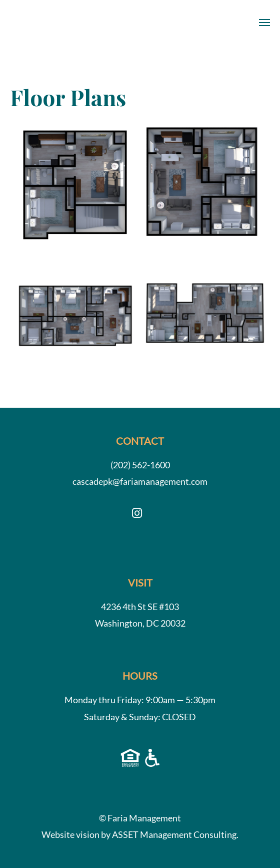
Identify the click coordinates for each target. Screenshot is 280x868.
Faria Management (144, 818)
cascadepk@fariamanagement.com (140, 481)
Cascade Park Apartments (39, 23)
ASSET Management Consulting (174, 834)
